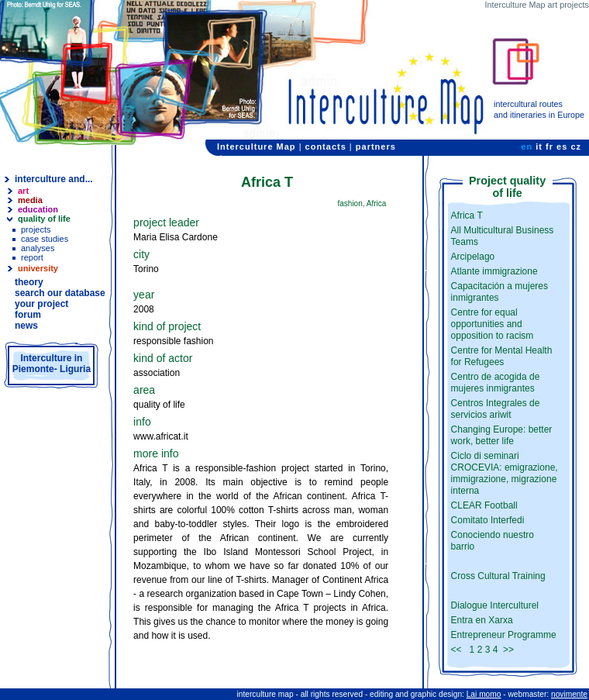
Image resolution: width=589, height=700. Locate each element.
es (562, 147)
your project (41, 304)
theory (29, 282)
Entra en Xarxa (482, 620)
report (32, 257)
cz (576, 147)
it (539, 147)
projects (36, 229)
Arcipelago (473, 257)
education (38, 209)
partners (376, 147)
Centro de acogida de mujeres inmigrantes (496, 383)
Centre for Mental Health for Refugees (502, 356)
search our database (60, 293)
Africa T (467, 216)
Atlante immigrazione (494, 271)
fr (549, 147)
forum (28, 315)
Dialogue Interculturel (495, 605)
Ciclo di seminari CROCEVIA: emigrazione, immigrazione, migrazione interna (505, 473)
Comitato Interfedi (488, 520)
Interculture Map (257, 147)
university (38, 268)
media (30, 200)
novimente (569, 694)
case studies (45, 239)
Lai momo (484, 694)
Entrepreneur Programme (504, 635)
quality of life (44, 219)
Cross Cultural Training (498, 576)
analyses (38, 248)
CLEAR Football (484, 505)
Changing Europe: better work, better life (502, 435)
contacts (326, 147)
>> (508, 650)
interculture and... (54, 179)
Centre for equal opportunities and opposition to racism (493, 324)
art (23, 191)
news (26, 326)
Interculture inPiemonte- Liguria (52, 364)
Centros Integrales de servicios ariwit (496, 409)
